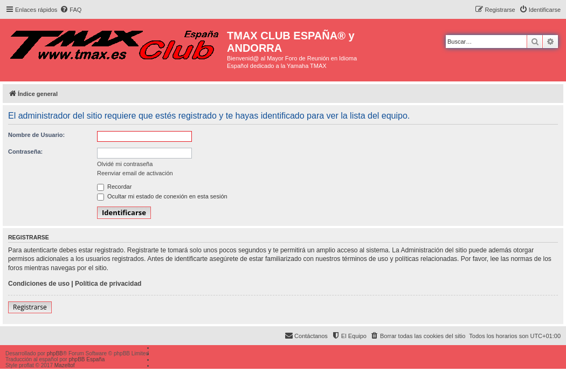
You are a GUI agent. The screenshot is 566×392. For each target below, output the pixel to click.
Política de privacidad (108, 284)
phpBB (55, 353)
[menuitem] (71, 10)
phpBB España (87, 359)
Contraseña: (25, 152)
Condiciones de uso (39, 284)
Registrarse (30, 307)
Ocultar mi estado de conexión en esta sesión (162, 196)
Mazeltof (65, 365)
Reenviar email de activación (135, 173)
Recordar (114, 187)
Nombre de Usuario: (36, 135)
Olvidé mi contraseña (125, 164)
